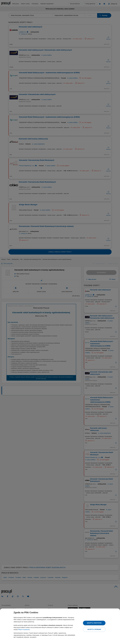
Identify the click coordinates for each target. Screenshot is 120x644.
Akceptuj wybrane (94, 629)
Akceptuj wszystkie (94, 623)
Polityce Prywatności (24, 630)
